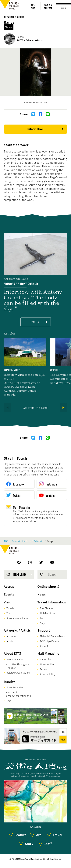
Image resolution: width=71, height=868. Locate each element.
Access (9, 586)
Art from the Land (35, 408)
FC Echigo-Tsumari (50, 641)
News (42, 594)
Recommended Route (18, 618)
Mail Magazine (48, 653)
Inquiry (9, 681)
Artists (10, 641)
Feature (20, 835)
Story (29, 844)
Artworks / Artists (14, 17)
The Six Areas (47, 608)
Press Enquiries (15, 687)
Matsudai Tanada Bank (53, 636)
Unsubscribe (47, 664)
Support (44, 630)
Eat (42, 618)
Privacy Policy (48, 674)
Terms (43, 669)
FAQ (9, 701)
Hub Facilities (48, 613)
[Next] (63, 408)
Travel (58, 835)
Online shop (47, 586)
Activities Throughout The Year (18, 666)
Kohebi (44, 646)
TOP (6, 541)
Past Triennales (15, 659)
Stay (43, 623)
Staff (48, 844)
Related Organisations (18, 672)
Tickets (10, 608)
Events (9, 594)
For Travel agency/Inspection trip (19, 694)
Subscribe (46, 659)
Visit (7, 602)
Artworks (39, 541)
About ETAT (13, 653)
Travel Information (52, 602)
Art (39, 835)
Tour (9, 613)
